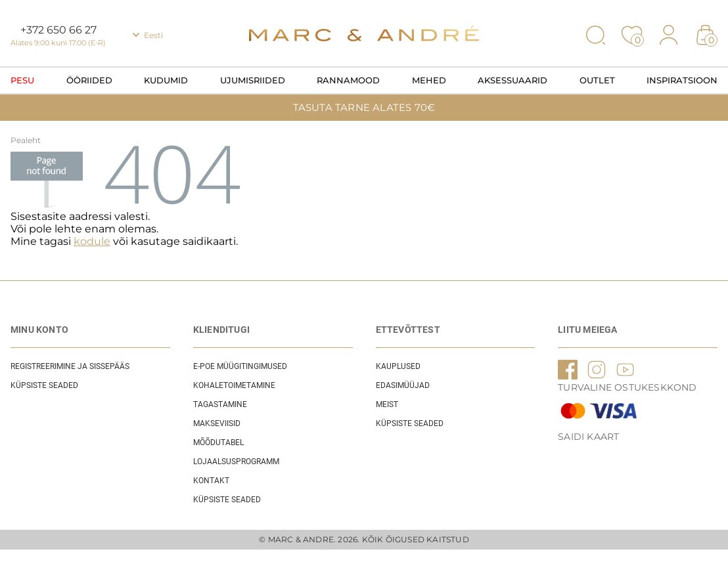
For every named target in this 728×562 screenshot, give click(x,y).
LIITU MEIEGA (587, 330)
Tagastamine (220, 404)
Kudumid (166, 80)
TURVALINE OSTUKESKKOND (627, 387)
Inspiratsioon (682, 80)
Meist (387, 404)
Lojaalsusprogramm (236, 462)
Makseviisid (217, 423)
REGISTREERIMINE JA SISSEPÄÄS (70, 366)
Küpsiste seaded (44, 385)
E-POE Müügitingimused (240, 366)
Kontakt (211, 481)
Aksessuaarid (512, 80)
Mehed (429, 80)
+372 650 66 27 (58, 30)
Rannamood (348, 80)
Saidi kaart (588, 437)
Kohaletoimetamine (234, 385)
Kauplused (398, 366)
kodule (92, 241)
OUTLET (597, 80)
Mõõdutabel (218, 443)
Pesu (22, 80)
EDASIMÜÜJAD (403, 385)
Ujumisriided (253, 80)
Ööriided (89, 80)
